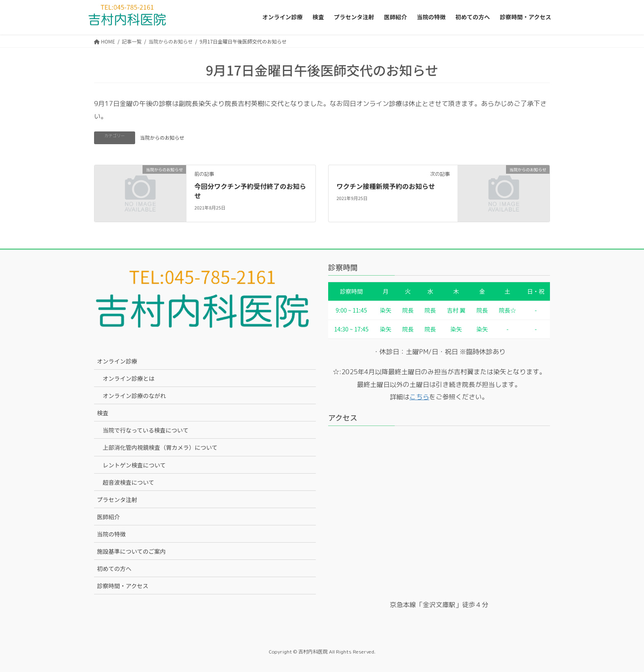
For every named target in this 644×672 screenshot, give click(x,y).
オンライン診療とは (129, 378)
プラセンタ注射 (117, 499)
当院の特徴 (111, 534)
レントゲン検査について (134, 465)
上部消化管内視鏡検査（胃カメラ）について (160, 447)
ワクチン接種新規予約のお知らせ (386, 186)
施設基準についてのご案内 (131, 551)
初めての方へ (114, 568)
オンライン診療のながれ (134, 396)
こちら (419, 397)
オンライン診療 (117, 361)
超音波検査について (129, 482)
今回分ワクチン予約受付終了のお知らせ (250, 191)
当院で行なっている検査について (146, 430)
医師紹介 (108, 517)
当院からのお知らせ (162, 137)
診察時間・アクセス (123, 586)
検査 (103, 413)
